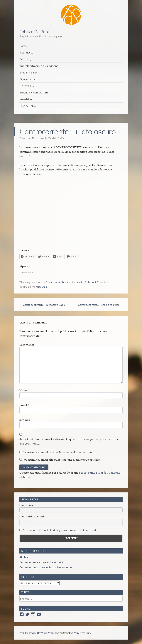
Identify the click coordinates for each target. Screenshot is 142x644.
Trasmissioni (104, 282)
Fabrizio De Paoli (34, 32)
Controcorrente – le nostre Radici (43, 305)
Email (24, 405)
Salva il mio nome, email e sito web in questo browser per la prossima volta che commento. (69, 441)
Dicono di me (27, 79)
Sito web (25, 420)
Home (23, 46)
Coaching (25, 59)
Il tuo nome (26, 505)
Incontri (67, 282)
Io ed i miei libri (28, 73)
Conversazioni (53, 282)
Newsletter (26, 99)
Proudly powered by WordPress (36, 633)
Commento (27, 345)
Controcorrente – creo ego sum (100, 305)
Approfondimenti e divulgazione (39, 66)
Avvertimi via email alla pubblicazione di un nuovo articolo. (61, 459)
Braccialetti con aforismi (34, 93)
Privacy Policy (28, 106)
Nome (24, 390)
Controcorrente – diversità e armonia (42, 562)
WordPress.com (82, 633)
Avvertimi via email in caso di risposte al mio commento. (60, 452)
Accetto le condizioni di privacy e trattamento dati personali (59, 530)
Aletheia (24, 557)
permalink (41, 287)
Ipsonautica (26, 53)
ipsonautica (78, 282)
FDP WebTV (27, 86)
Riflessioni (91, 282)
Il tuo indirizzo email (32, 516)
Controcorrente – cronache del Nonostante (46, 567)
